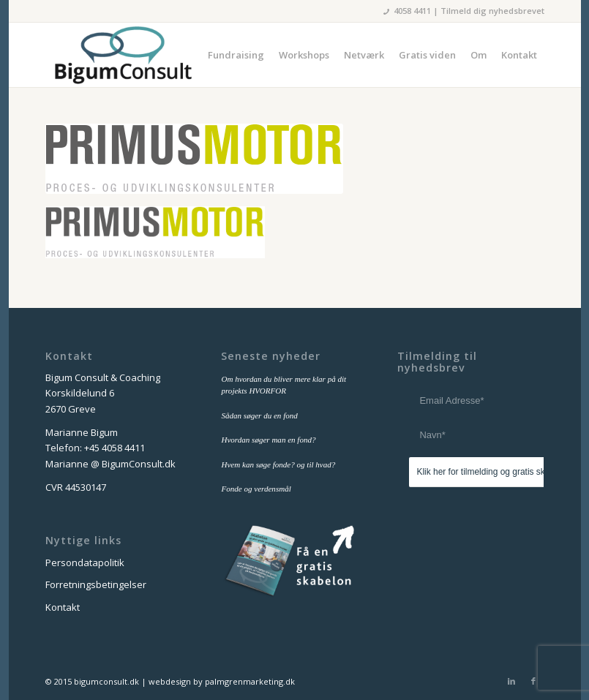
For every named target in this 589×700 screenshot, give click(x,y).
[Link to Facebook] (533, 681)
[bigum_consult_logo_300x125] (123, 55)
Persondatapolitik (85, 562)
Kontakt (63, 607)
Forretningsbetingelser (96, 584)
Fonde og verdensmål (256, 489)
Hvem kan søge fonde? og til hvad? (278, 464)
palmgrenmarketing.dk (250, 681)
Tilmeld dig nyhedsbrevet (492, 11)
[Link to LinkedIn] (511, 681)
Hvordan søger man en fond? (268, 440)
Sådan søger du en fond (259, 415)
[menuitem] (236, 55)
